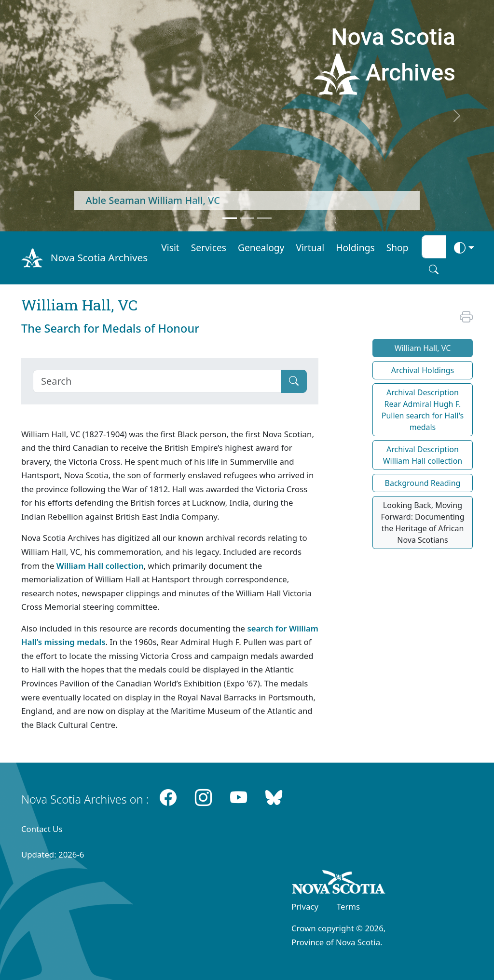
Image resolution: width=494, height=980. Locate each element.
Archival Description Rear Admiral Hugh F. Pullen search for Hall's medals (423, 410)
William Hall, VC (423, 348)
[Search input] (434, 247)
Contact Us (42, 829)
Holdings (355, 248)
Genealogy (261, 248)
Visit (170, 248)
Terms (348, 906)
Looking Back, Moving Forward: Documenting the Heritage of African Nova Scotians (422, 523)
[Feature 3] (264, 218)
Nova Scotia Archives (99, 257)
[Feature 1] (230, 218)
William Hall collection (100, 566)
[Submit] (294, 381)
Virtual (310, 248)
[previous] (37, 116)
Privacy (305, 906)
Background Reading (423, 483)
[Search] (157, 381)
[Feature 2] (247, 218)
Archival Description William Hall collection (423, 455)
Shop (398, 248)
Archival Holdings (423, 370)
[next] (457, 116)
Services (209, 248)
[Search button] (434, 269)
